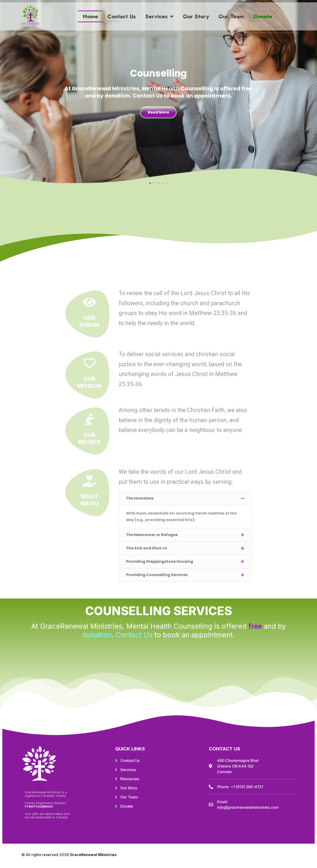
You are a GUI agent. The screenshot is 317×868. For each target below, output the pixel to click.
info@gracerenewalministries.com (248, 807)
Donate (263, 16)
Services (159, 16)
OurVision (89, 555)
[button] (150, 183)
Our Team (231, 16)
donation (97, 635)
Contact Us (122, 16)
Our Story (196, 16)
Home (90, 16)
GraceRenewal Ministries (93, 855)
